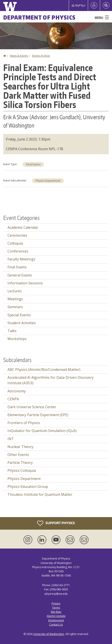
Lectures (15, 291)
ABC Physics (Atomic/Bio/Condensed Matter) (44, 370)
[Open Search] (106, 5)
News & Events (19, 56)
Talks (12, 331)
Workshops (17, 339)
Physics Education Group (28, 487)
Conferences (18, 251)
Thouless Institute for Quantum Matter (40, 494)
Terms (56, 608)
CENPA (13, 399)
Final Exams (33, 164)
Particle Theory (20, 463)
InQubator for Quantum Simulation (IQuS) (42, 431)
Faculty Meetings (21, 259)
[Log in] (94, 5)
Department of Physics (39, 17)
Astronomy (17, 391)
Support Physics (56, 523)
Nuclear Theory (20, 447)
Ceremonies (17, 235)
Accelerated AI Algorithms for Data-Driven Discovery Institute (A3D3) (51, 380)
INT (11, 439)
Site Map (56, 612)
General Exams (20, 275)
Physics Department (48, 181)
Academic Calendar (23, 227)
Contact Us (56, 625)
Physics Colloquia (22, 470)
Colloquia (15, 243)
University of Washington (49, 634)
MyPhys (78, 5)
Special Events (19, 315)
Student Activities (22, 323)
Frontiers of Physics (24, 423)
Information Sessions (25, 283)
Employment (56, 620)
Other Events (18, 455)
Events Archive (41, 56)
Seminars (15, 307)
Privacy (56, 603)
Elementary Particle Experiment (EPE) (38, 415)
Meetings (15, 299)
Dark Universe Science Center (32, 407)
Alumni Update (56, 616)
